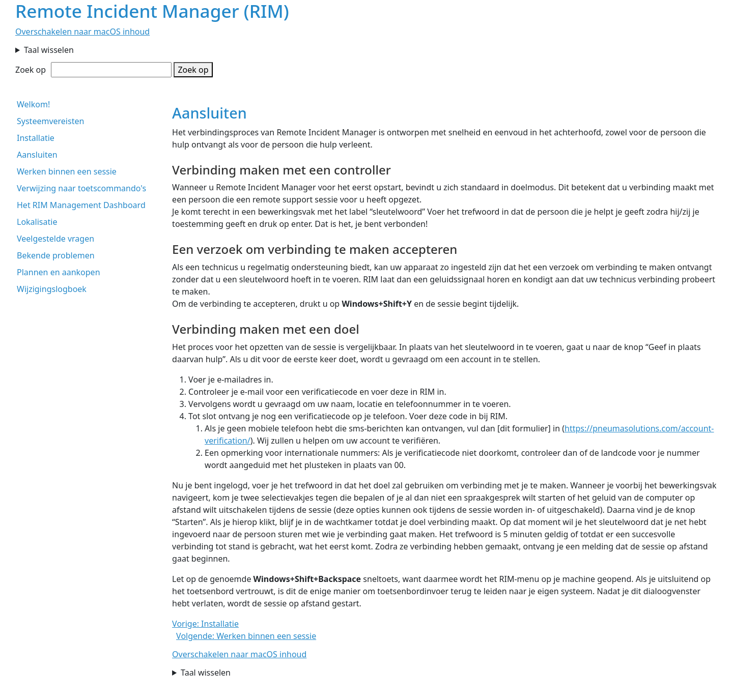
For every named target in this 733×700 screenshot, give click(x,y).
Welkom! (33, 104)
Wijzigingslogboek (52, 289)
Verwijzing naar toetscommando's (81, 188)
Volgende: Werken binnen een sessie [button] (246, 636)
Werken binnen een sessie (67, 171)
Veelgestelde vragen (55, 239)
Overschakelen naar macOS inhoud (82, 32)
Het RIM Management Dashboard (81, 205)
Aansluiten (37, 155)
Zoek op (31, 70)
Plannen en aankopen (59, 272)
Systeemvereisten (50, 121)
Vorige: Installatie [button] (205, 624)
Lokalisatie (37, 222)
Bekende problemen (56, 255)
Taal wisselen (49, 50)
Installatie (36, 138)
